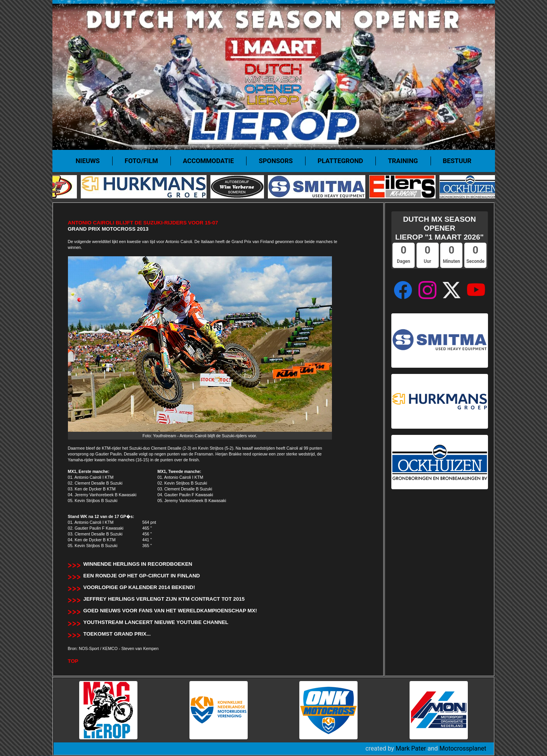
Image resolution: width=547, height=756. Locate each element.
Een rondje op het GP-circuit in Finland (142, 576)
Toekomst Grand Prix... (117, 634)
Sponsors (276, 161)
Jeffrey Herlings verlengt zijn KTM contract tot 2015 (164, 599)
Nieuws (88, 161)
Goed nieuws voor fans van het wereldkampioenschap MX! (170, 611)
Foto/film (141, 161)
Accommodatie (208, 161)
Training (403, 161)
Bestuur (457, 161)
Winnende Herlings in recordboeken (138, 564)
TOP (73, 661)
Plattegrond (340, 161)
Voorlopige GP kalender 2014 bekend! (139, 587)
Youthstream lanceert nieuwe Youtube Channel (156, 622)
